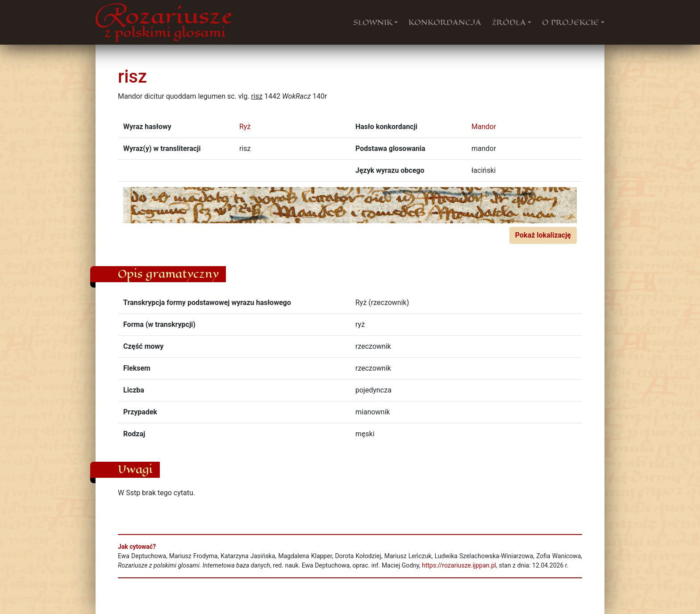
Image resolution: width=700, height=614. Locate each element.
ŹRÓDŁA (509, 22)
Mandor (484, 127)
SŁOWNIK (373, 22)
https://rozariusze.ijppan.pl (459, 565)
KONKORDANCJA (445, 22)
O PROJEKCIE (571, 22)
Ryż (245, 127)
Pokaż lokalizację (543, 235)
